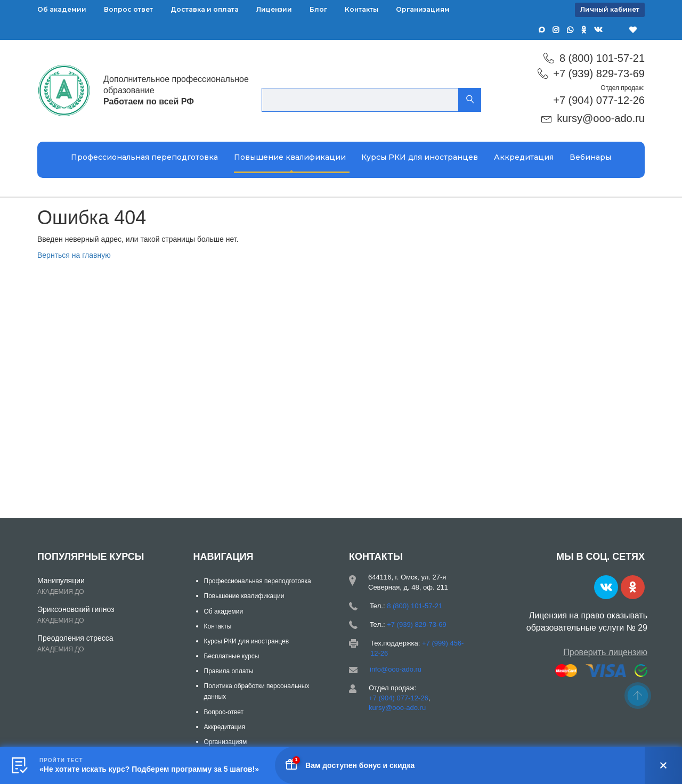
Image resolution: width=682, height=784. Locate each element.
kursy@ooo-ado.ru (601, 118)
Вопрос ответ (128, 9)
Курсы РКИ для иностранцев (420, 157)
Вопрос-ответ (224, 712)
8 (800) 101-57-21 (602, 58)
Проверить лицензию (605, 652)
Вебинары (590, 157)
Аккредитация (524, 157)
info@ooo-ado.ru (396, 669)
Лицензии (274, 9)
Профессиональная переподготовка (144, 157)
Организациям (423, 9)
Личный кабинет (610, 9)
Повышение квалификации (290, 157)
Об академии (62, 9)
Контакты (362, 9)
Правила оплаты (229, 671)
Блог (318, 9)
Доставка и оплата (205, 9)
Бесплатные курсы (232, 656)
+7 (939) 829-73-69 (599, 73)
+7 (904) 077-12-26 (599, 100)
